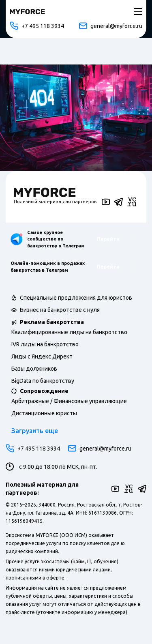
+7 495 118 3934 (37, 26)
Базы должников (34, 369)
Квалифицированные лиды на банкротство (69, 332)
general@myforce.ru (111, 26)
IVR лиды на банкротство (45, 344)
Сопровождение (44, 391)
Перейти (117, 239)
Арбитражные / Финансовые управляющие (69, 401)
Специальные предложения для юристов (76, 298)
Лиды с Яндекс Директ (42, 356)
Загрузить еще (35, 431)
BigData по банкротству (43, 381)
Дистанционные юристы (44, 413)
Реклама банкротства (52, 322)
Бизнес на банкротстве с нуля (60, 310)
